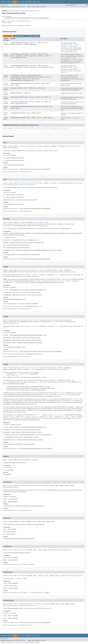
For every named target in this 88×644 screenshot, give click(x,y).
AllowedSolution (16, 80)
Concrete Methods (33, 36)
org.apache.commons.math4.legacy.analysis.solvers (23, 11)
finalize (17, 128)
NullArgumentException (72, 146)
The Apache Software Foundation (21, 642)
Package (9, 2)
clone (5, 128)
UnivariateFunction (23, 43)
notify (38, 128)
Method (23, 7)
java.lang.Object (7, 16)
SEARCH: (68, 5)
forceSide (14, 75)
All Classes (4, 5)
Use (19, 2)
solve (12, 97)
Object (10, 23)
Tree (22, 2)
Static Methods (19, 36)
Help (38, 2)
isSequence (14, 88)
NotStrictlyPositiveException (49, 272)
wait (58, 128)
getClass (24, 128)
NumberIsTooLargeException (62, 550)
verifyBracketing (16, 106)
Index (34, 2)
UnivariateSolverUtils (23, 21)
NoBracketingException (11, 148)
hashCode (32, 128)
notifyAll (45, 128)
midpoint (13, 93)
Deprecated (28, 2)
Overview (3, 2)
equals (11, 128)
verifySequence (16, 118)
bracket (13, 43)
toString (53, 128)
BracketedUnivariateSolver (20, 77)
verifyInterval (16, 113)
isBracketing (15, 83)
